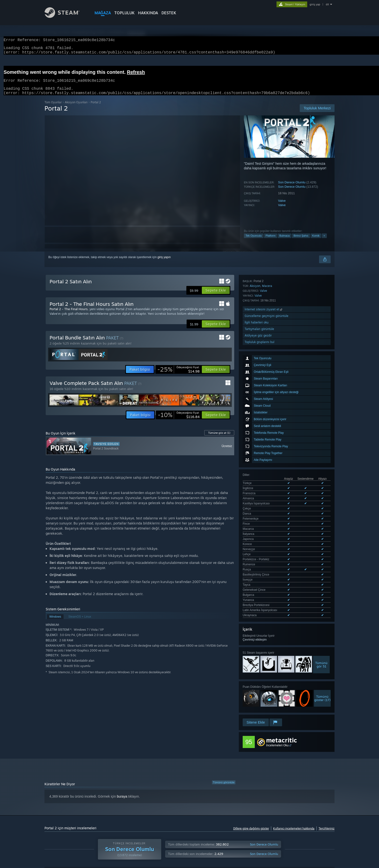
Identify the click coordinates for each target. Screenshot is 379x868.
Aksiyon (255, 548)
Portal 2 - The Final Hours (69, 315)
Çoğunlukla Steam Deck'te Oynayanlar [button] (219, 816)
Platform (271, 241)
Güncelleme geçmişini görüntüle (266, 578)
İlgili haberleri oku (257, 584)
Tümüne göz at (219, 439)
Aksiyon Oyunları (76, 108)
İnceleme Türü (57, 801)
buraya (122, 723)
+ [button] (324, 241)
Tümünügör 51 (321, 487)
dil (327, 4)
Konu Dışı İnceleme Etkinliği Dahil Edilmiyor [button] (127, 816)
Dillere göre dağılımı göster (251, 755)
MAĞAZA (103, 13)
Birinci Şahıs (301, 241)
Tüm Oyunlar (53, 108)
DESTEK (169, 13)
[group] (189, 819)
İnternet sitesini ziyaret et (264, 571)
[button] (216, 296)
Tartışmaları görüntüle (259, 591)
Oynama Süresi (162, 801)
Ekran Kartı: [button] (308, 816)
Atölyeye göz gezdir (258, 597)
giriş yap (315, 4)
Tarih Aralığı (133, 801)
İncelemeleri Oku (277, 644)
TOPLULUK (124, 13)
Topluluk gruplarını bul (259, 604)
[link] (179, 375)
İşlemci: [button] (287, 816)
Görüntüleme (192, 801)
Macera (267, 548)
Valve (282, 206)
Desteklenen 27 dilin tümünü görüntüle (267, 438)
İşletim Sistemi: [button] (263, 816)
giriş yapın (164, 263)
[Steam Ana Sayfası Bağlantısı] (66, 17)
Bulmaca (285, 241)
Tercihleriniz (327, 755)
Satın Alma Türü (89, 801)
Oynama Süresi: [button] (174, 816)
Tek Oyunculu (254, 241)
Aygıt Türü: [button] (53, 823)
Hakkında (148, 13)
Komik (316, 241)
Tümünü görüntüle (224, 709)
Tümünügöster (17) (322, 520)
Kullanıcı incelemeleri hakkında (294, 755)
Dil (113, 801)
